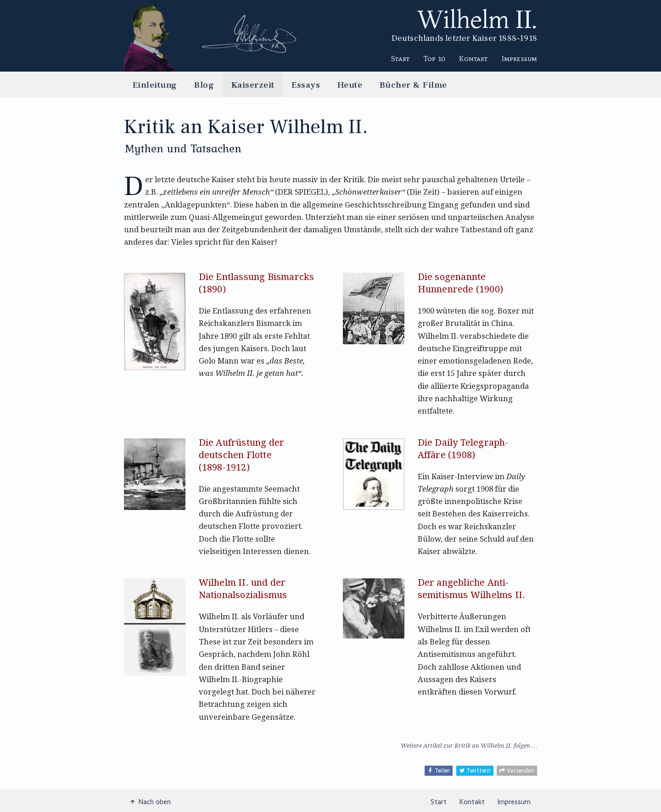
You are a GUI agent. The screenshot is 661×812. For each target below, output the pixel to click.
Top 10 (434, 58)
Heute (350, 85)
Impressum (519, 58)
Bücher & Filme (413, 85)
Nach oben (151, 801)
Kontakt (473, 58)
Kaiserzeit (253, 85)
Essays (306, 85)
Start (400, 58)
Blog (204, 85)
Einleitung (155, 85)
